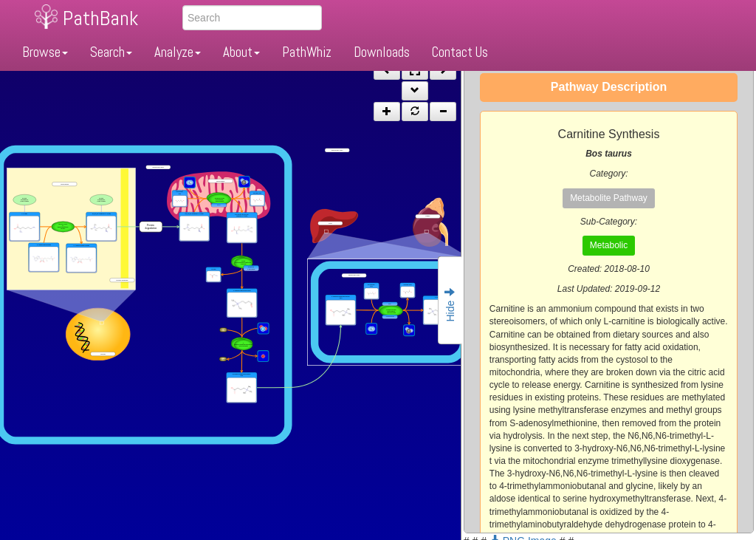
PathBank (100, 18)
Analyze (178, 52)
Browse (45, 52)
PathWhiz (307, 52)
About (241, 52)
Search (111, 52)
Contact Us (460, 52)
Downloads (382, 52)
